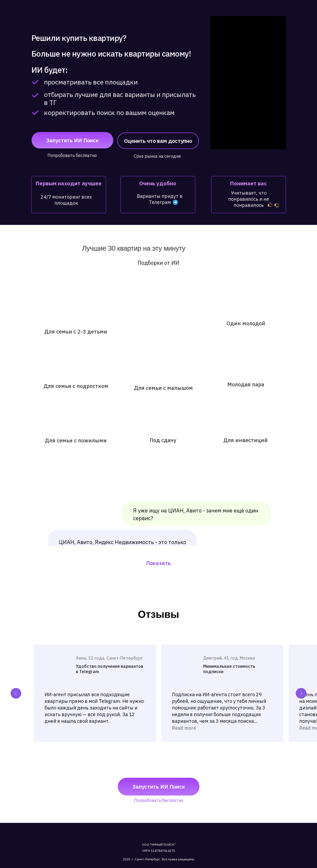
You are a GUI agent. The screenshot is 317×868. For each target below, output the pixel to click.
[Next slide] (301, 693)
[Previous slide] (16, 693)
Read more (184, 728)
